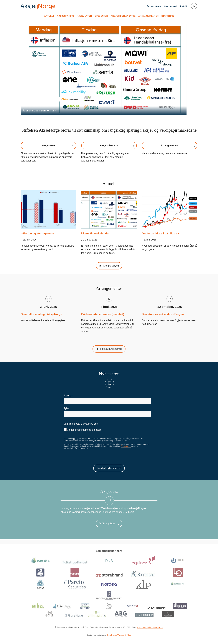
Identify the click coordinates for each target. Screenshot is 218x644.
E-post (68, 396)
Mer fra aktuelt (111, 266)
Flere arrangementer (111, 349)
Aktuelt (49, 16)
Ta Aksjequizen (107, 524)
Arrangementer (149, 16)
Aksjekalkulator (109, 145)
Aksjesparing (65, 16)
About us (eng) (170, 6)
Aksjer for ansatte (123, 16)
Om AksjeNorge (154, 6)
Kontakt (183, 6)
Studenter (101, 16)
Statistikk (168, 16)
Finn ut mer (126, 446)
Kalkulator (84, 16)
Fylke (66, 408)
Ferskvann (112, 635)
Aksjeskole (48, 145)
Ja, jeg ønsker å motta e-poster (82, 430)
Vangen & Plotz (124, 635)
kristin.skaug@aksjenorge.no (150, 627)
